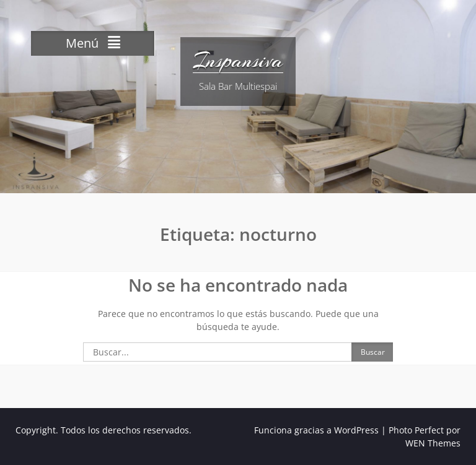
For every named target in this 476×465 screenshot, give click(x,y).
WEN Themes (433, 443)
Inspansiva (238, 61)
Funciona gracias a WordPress (316, 430)
